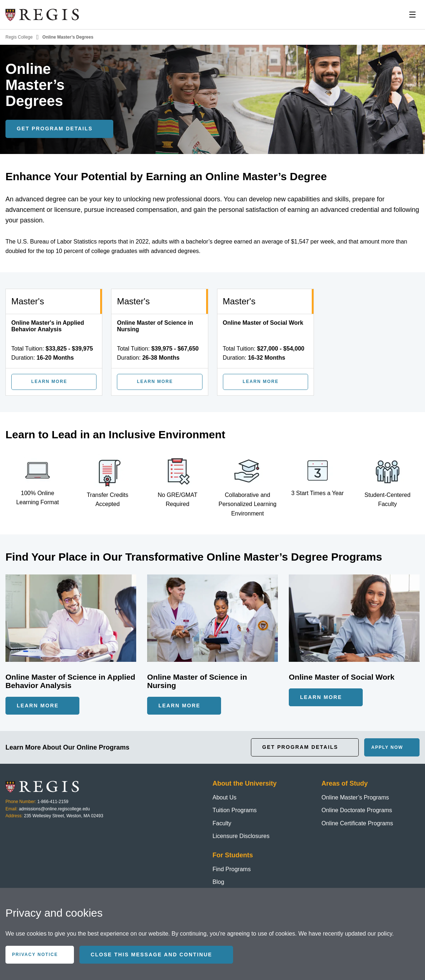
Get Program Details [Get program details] (55, 129)
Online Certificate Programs (357, 823)
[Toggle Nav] (412, 15)
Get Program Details (300, 747)
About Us (225, 797)
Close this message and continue (151, 955)
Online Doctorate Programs (357, 810)
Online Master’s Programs (355, 797)
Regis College (19, 37)
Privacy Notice (35, 955)
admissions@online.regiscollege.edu (54, 809)
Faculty (222, 823)
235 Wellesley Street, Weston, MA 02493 (64, 816)
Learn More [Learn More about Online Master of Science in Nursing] (155, 382)
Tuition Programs (235, 810)
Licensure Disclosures (241, 836)
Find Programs (232, 869)
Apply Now (387, 747)
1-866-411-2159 (53, 802)
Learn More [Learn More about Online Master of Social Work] (261, 382)
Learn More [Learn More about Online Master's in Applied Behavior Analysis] (49, 382)
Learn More (38, 706)
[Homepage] (43, 15)
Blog (219, 882)
